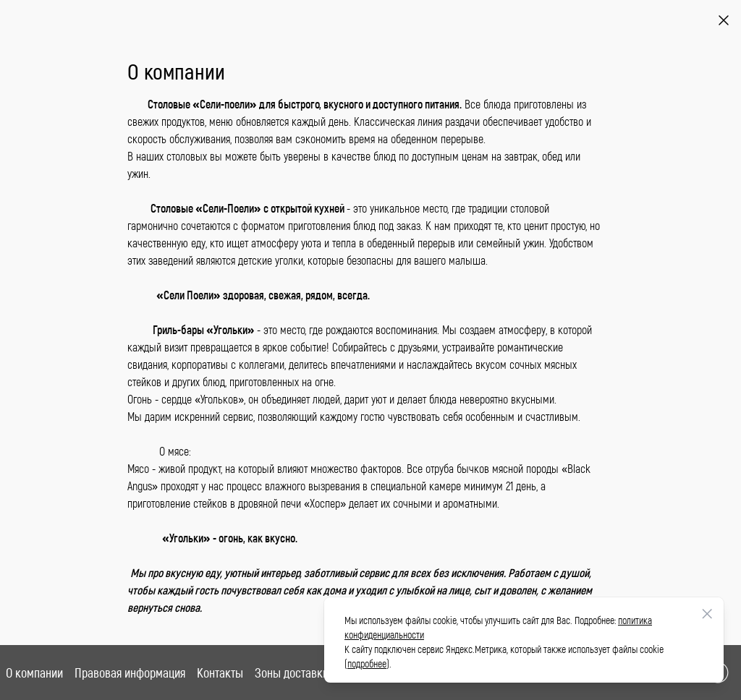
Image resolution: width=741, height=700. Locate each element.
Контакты (220, 673)
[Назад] (724, 20)
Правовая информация (130, 673)
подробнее (367, 663)
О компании (34, 673)
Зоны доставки (292, 673)
